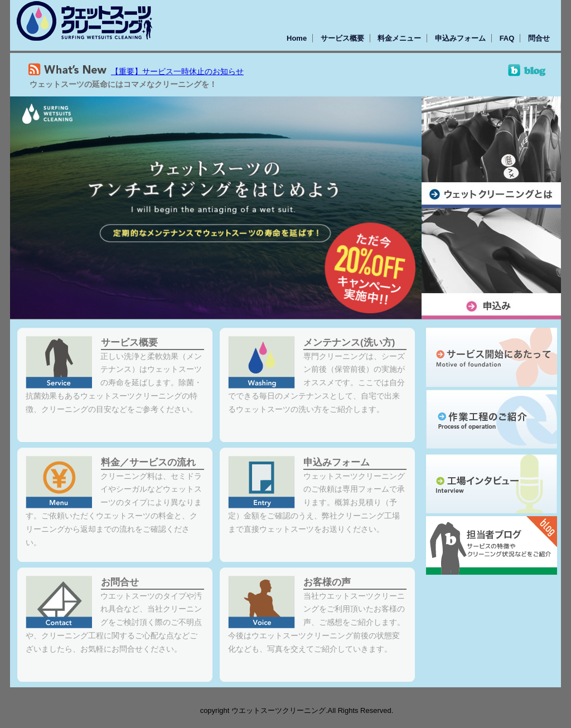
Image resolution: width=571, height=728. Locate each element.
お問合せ (120, 582)
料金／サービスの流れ (148, 462)
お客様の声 (327, 582)
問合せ (539, 38)
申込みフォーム (460, 38)
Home (297, 38)
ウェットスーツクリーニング (84, 21)
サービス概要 (342, 38)
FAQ (507, 38)
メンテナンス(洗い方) (349, 343)
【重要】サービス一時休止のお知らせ (177, 71)
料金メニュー (399, 38)
